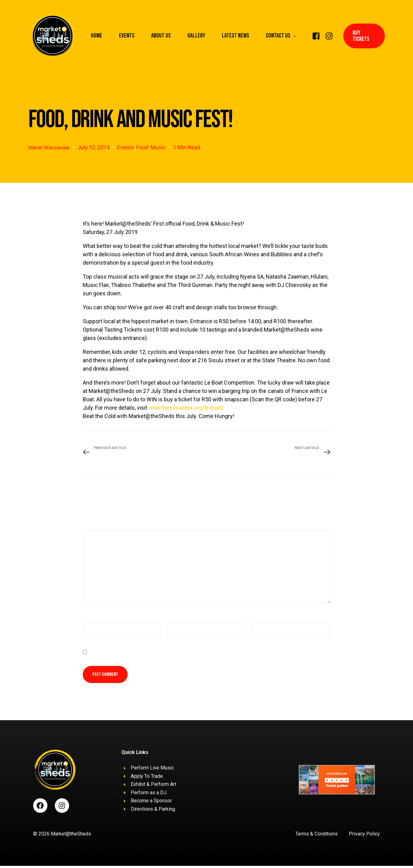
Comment (94, 524)
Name (90, 618)
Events (128, 147)
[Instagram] (329, 35)
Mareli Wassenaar (50, 147)
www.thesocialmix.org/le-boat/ (187, 407)
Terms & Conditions (316, 836)
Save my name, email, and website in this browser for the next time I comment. (170, 653)
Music (160, 147)
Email (174, 618)
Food (145, 147)
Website (260, 618)
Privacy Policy (364, 836)
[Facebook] (316, 35)
